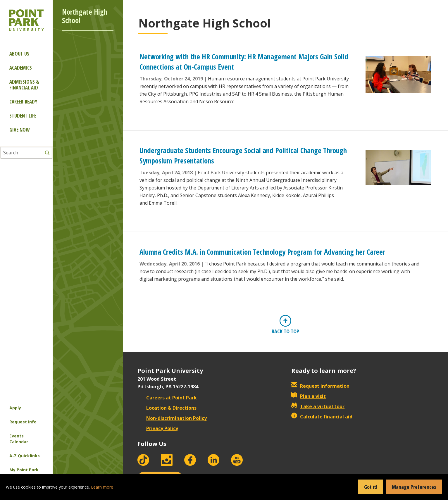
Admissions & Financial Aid (24, 85)
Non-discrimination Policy (172, 418)
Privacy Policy (158, 428)
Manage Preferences (414, 487)
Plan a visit (309, 396)
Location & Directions (167, 408)
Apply (15, 408)
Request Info (23, 422)
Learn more (102, 487)
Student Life (23, 116)
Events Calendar (19, 439)
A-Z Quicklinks (25, 456)
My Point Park (24, 470)
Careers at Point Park (167, 398)
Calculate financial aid (322, 417)
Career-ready (23, 102)
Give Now (19, 130)
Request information (320, 386)
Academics (21, 68)
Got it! (371, 487)
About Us (19, 54)
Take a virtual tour (318, 406)
